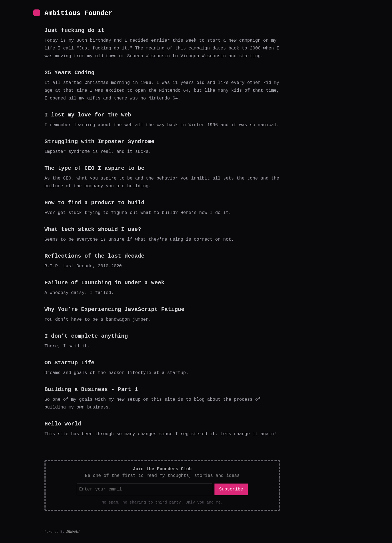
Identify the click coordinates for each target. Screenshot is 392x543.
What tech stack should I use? (93, 229)
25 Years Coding (69, 73)
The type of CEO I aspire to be (94, 168)
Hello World (63, 424)
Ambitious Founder (78, 13)
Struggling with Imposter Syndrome (99, 142)
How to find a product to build (94, 203)
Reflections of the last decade (94, 256)
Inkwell (73, 531)
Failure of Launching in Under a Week (104, 283)
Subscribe (231, 489)
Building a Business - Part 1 (91, 389)
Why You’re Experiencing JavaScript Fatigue (114, 309)
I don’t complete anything (86, 336)
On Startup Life (69, 363)
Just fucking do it (74, 30)
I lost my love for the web (88, 115)
